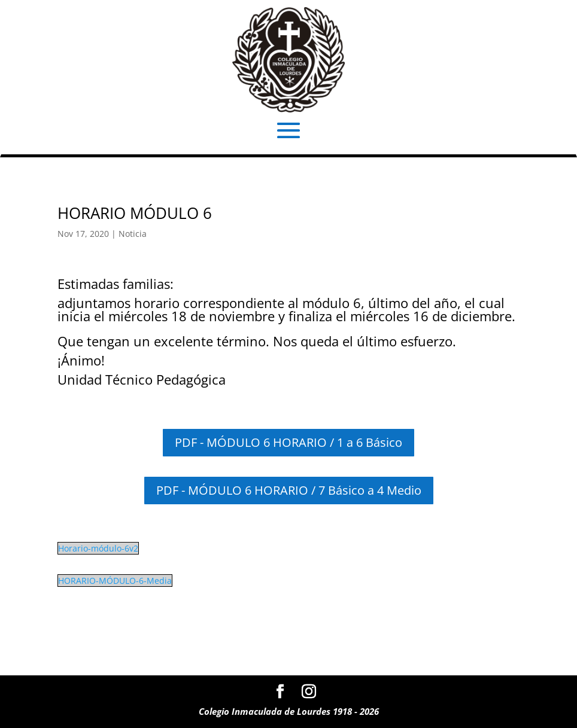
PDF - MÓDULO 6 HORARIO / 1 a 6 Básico (288, 442)
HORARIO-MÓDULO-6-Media (115, 581)
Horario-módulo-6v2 (98, 548)
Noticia (133, 234)
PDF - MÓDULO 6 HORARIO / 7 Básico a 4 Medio (289, 490)
